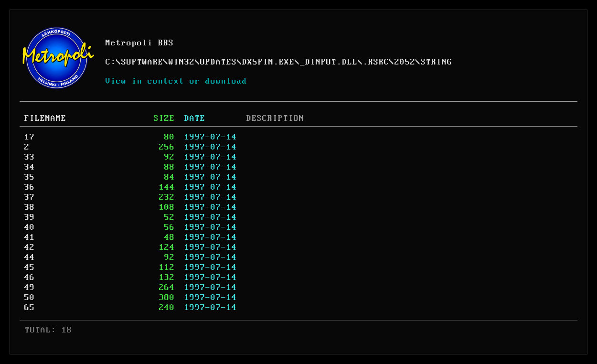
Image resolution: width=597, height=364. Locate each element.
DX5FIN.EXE (268, 62)
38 (30, 207)
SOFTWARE (142, 62)
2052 (405, 62)
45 (30, 268)
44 (30, 257)
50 (30, 298)
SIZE (164, 118)
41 (30, 237)
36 (30, 187)
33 (30, 157)
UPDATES (219, 62)
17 (30, 137)
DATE (195, 118)
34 (30, 167)
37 (30, 197)
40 (30, 227)
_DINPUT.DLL (329, 62)
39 (30, 217)
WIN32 (182, 62)
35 (30, 177)
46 (30, 278)
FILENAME (45, 118)
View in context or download (176, 81)
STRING (437, 62)
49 (30, 288)
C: (111, 62)
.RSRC (376, 62)
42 (30, 247)
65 (30, 308)
